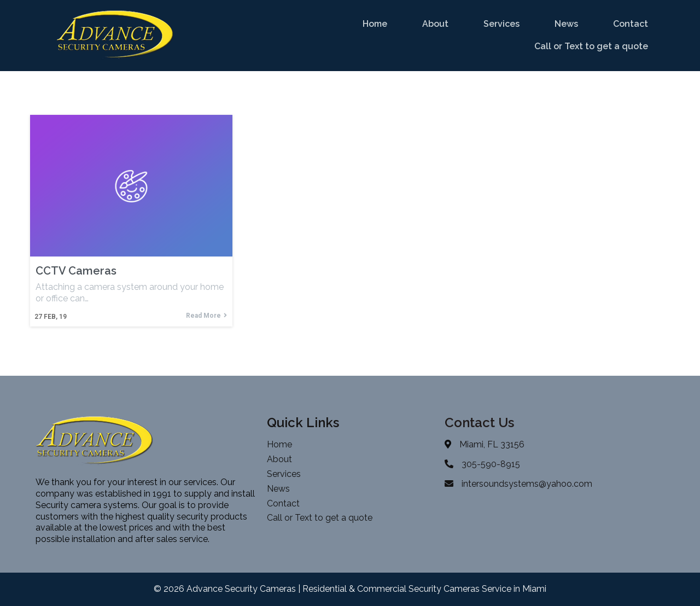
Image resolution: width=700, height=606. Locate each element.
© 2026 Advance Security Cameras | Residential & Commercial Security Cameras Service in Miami (350, 589)
